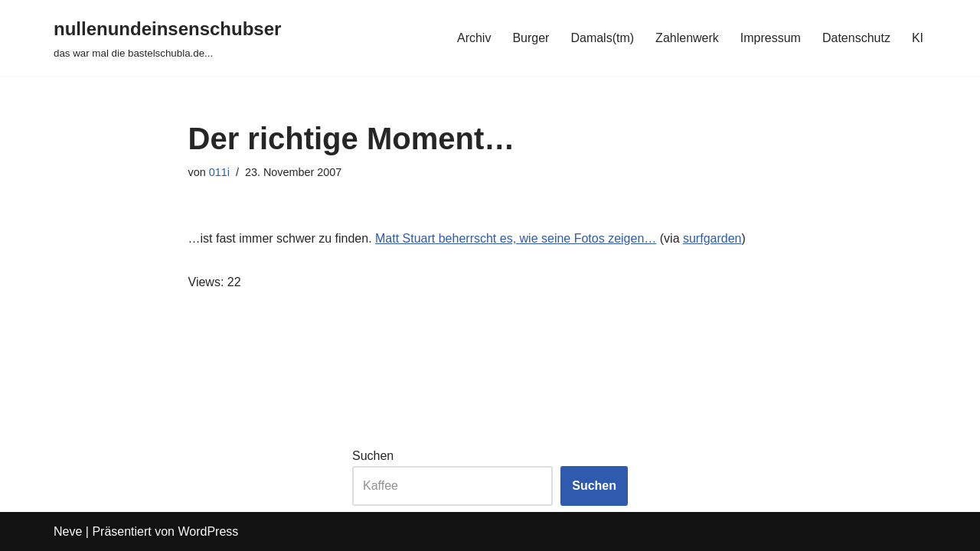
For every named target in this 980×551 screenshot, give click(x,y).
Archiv (474, 38)
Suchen (373, 456)
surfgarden (712, 238)
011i (219, 172)
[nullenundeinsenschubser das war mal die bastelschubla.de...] (167, 38)
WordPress (208, 531)
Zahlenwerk (687, 38)
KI (918, 38)
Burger (531, 38)
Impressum (771, 38)
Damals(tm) (602, 38)
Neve (68, 531)
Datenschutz (856, 38)
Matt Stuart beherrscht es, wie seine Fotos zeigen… (516, 238)
